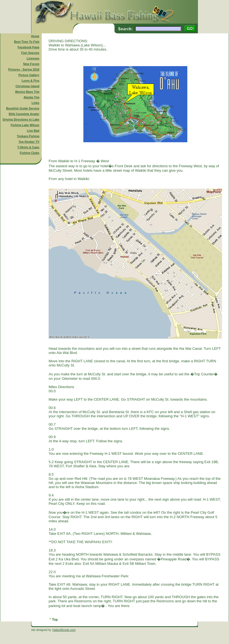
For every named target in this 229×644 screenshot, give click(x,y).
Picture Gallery (29, 75)
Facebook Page (28, 47)
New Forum (31, 64)
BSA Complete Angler (24, 114)
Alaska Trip (32, 97)
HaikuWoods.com (64, 630)
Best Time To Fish (27, 42)
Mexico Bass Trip (27, 92)
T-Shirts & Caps (28, 147)
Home (35, 36)
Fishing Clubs (29, 153)
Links (36, 103)
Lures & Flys (31, 81)
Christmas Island (28, 86)
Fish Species (30, 53)
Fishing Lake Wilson (25, 125)
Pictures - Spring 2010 (24, 69)
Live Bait (33, 131)
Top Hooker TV (29, 142)
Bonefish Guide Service (23, 108)
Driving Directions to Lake (21, 119)
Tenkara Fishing (28, 136)
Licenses (33, 58)
